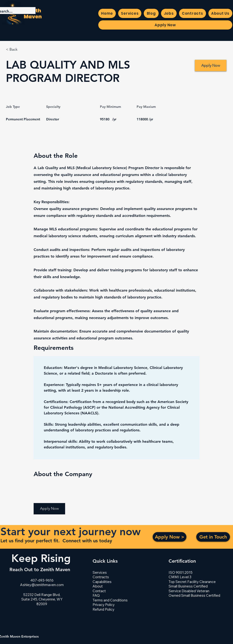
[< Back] (23, 50)
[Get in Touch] (213, 537)
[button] (49, 509)
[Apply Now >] (170, 537)
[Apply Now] (211, 66)
